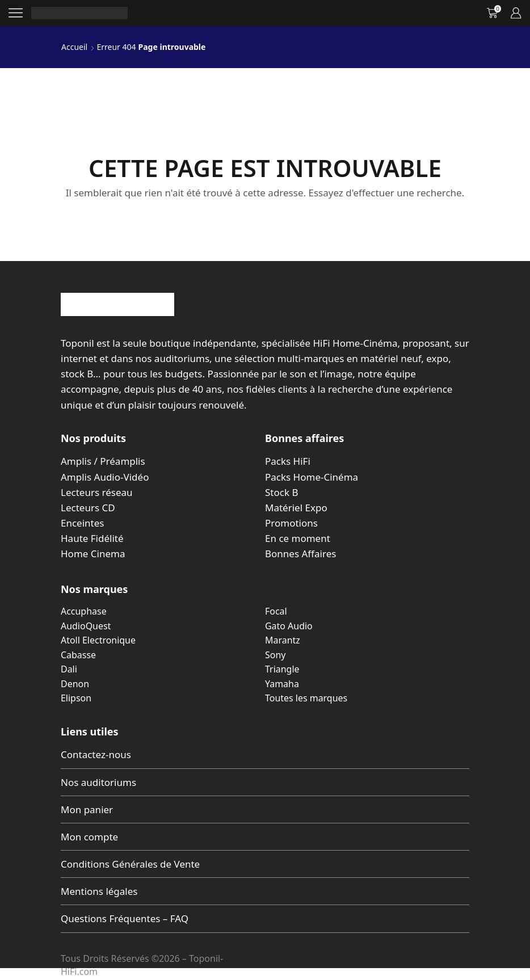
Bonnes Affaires (300, 554)
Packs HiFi (288, 461)
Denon (75, 684)
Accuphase (84, 611)
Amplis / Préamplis (103, 461)
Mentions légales (99, 891)
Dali (69, 669)
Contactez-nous (96, 754)
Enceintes (82, 523)
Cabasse (78, 655)
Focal (276, 611)
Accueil (74, 47)
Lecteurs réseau (97, 492)
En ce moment (298, 538)
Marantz (283, 640)
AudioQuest (86, 626)
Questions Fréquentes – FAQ (125, 918)
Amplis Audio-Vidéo (105, 477)
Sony (275, 655)
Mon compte (89, 837)
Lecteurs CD (88, 508)
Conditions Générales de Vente (130, 864)
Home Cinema (93, 554)
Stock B (281, 492)
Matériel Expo (296, 508)
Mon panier (87, 809)
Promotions (291, 523)
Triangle (282, 669)
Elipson (76, 698)
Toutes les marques (306, 698)
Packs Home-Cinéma (312, 477)
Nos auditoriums (98, 782)
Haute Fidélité (92, 538)
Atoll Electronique (98, 640)
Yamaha (282, 684)
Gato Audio (289, 626)
